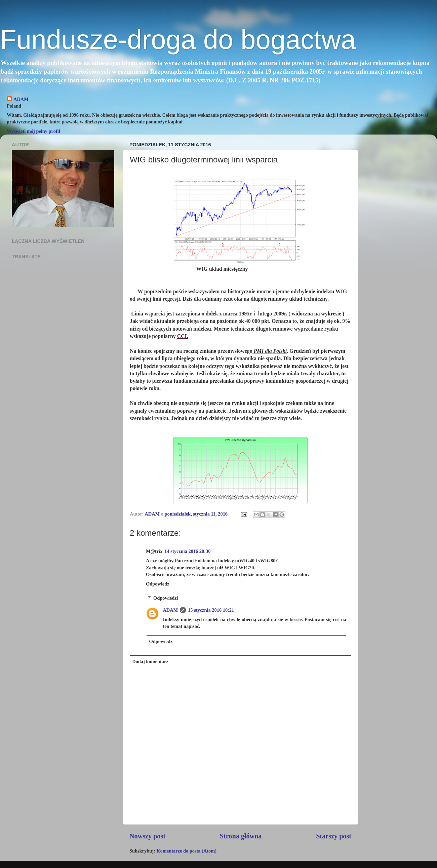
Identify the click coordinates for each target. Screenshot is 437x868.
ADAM (21, 99)
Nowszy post (147, 836)
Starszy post (334, 836)
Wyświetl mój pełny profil (33, 131)
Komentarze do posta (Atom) (186, 851)
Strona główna (241, 836)
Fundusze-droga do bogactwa (178, 40)
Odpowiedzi (166, 598)
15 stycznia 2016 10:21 (211, 610)
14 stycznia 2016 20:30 (187, 551)
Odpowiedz (158, 584)
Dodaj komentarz (150, 662)
